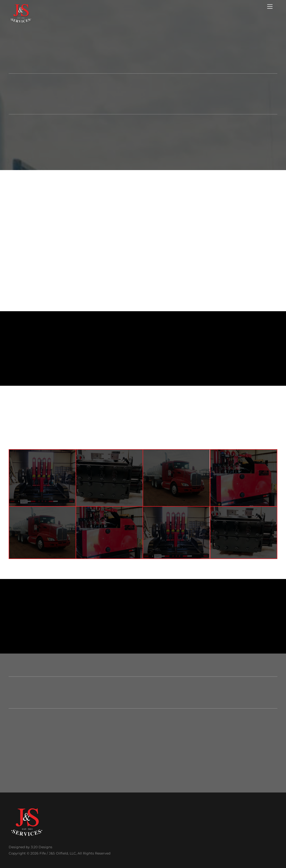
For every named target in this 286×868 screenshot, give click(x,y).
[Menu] (270, 7)
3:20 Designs (42, 847)
